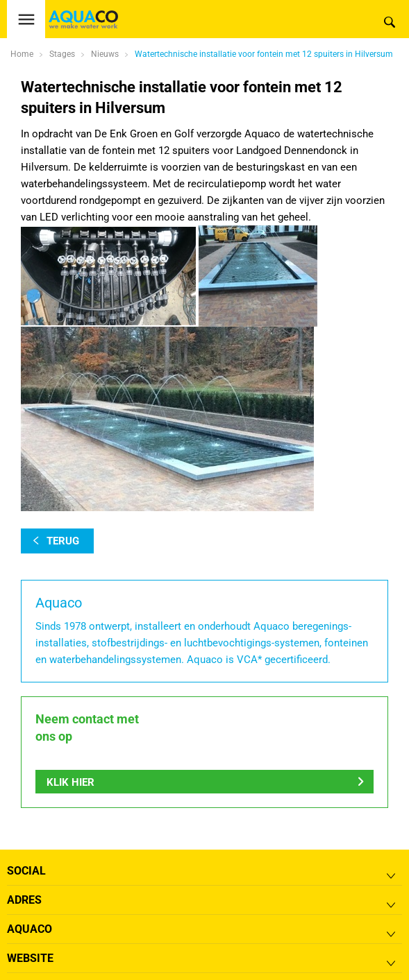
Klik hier (70, 782)
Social (26, 871)
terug (63, 541)
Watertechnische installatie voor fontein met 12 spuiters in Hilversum (264, 54)
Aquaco (30, 929)
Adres (24, 900)
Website (30, 958)
